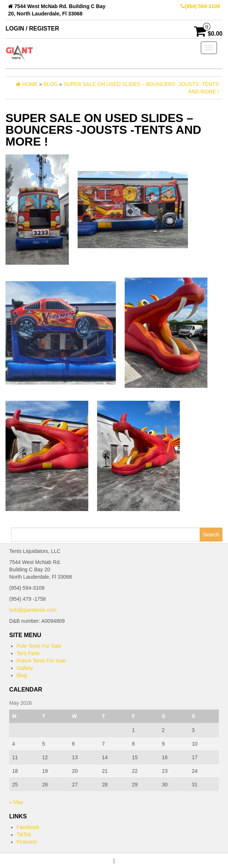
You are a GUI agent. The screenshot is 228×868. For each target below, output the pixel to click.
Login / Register (32, 28)
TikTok (24, 835)
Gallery (25, 668)
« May (16, 802)
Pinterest (27, 842)
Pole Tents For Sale (39, 646)
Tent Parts (28, 653)
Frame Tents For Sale (41, 661)
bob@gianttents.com (33, 610)
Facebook (28, 827)
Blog (22, 675)
